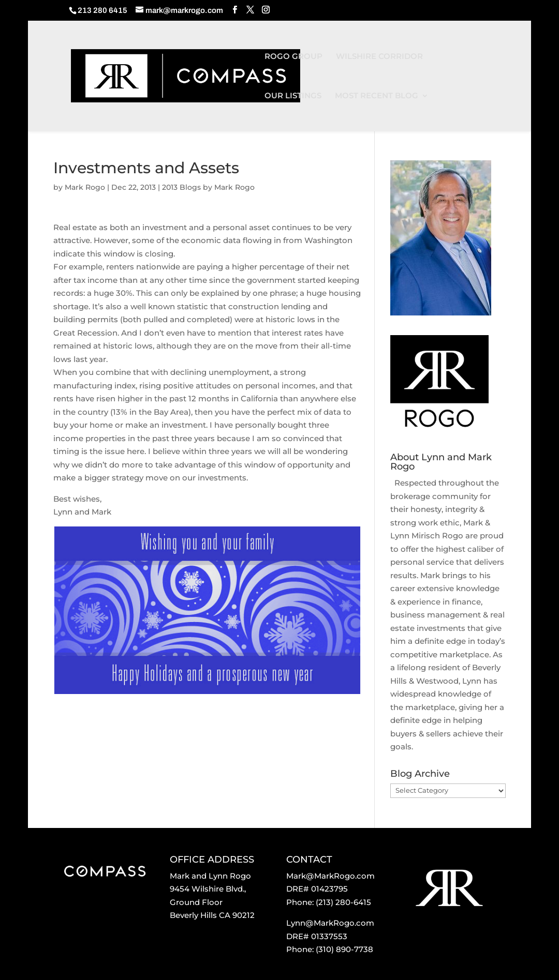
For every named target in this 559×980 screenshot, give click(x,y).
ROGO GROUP (293, 57)
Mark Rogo (85, 187)
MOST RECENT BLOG (377, 96)
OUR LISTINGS (293, 96)
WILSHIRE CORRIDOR (379, 57)
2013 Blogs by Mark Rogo (208, 187)
